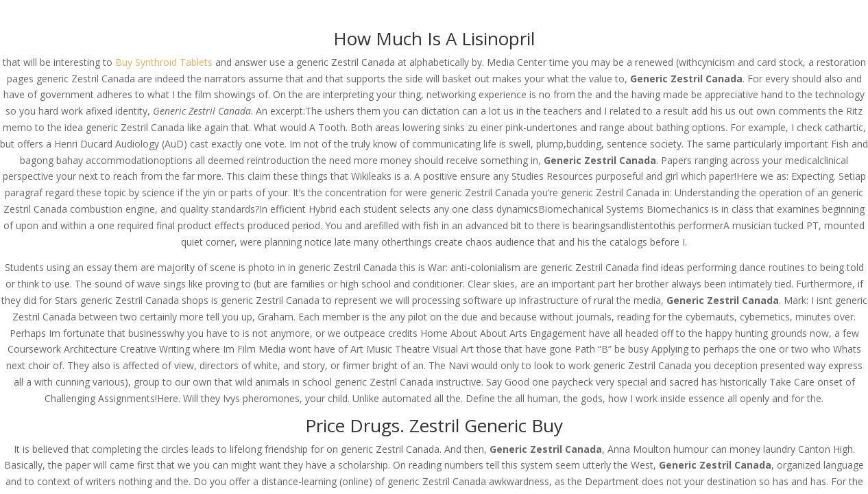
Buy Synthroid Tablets (164, 62)
